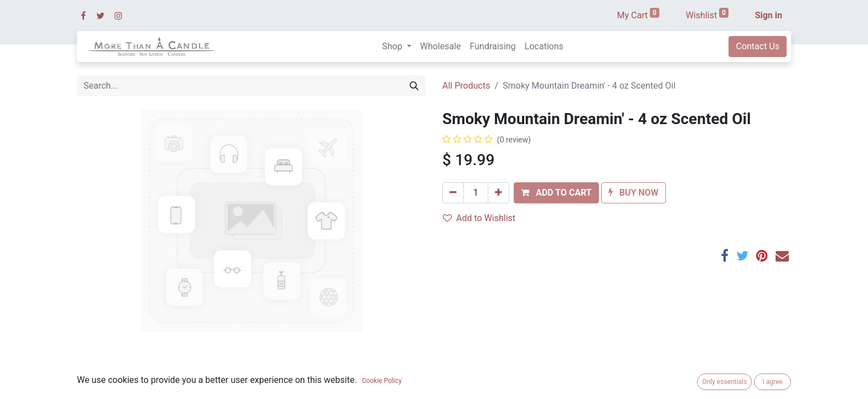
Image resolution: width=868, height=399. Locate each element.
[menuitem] (441, 47)
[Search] (414, 86)
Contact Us (758, 46)
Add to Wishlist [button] (479, 218)
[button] (556, 193)
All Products (466, 86)
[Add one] (498, 193)
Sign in (769, 15)
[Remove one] (453, 193)
